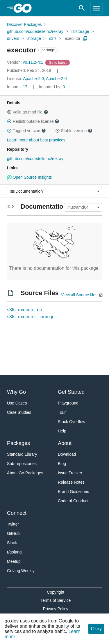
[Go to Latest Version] (58, 62)
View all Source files (79, 295)
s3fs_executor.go (25, 310)
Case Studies (19, 412)
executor (73, 38)
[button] (9, 112)
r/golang (14, 552)
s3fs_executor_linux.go (31, 317)
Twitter (13, 524)
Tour (62, 412)
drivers (13, 38)
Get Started (71, 392)
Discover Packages (24, 24)
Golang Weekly (21, 571)
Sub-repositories (22, 464)
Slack (12, 543)
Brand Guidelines (73, 492)
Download (67, 454)
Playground (68, 403)
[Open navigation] (96, 8)
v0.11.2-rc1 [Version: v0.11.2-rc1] (26, 62)
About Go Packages (25, 473)
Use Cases (17, 403)
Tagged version (26, 131)
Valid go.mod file (28, 112)
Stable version (74, 131)
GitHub (13, 533)
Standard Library (22, 454)
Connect (17, 513)
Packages (18, 443)
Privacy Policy (56, 609)
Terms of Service (56, 600)
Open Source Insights (29, 177)
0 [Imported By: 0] (52, 87)
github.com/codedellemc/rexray (35, 31)
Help (62, 431)
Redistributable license (33, 121)
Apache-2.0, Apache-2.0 (45, 79)
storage (34, 38)
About (65, 443)
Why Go (16, 392)
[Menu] (54, 191)
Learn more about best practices (36, 140)
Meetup (14, 561)
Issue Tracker (70, 473)
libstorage (80, 31)
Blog (62, 464)
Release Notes (71, 482)
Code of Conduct (73, 501)
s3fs (53, 38)
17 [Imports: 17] (18, 87)
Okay (96, 629)
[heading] (25, 8)
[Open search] (82, 8)
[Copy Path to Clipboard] (85, 38)
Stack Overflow (72, 422)
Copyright (56, 592)
